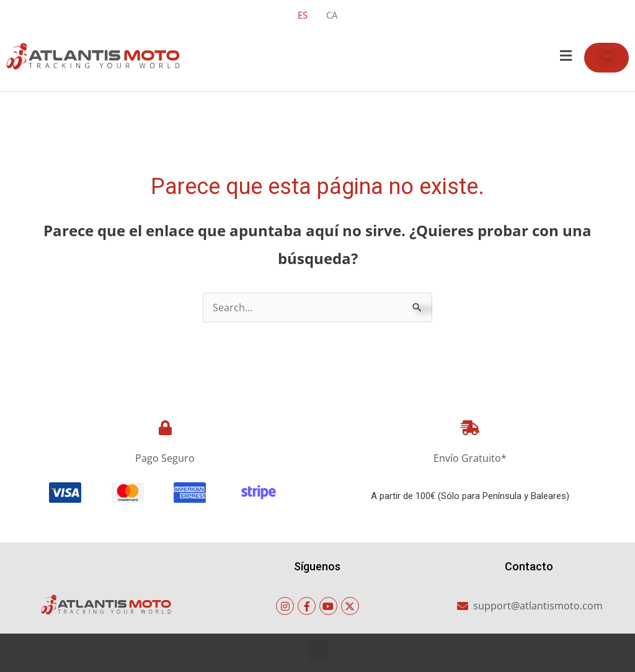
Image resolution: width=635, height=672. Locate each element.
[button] (566, 55)
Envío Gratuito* (470, 458)
